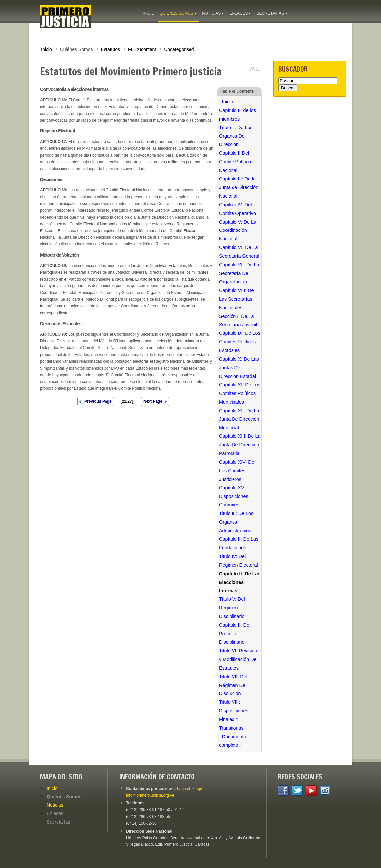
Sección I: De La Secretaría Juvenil (238, 321)
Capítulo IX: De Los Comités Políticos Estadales (240, 342)
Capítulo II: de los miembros (237, 115)
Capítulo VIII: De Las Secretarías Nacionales (236, 299)
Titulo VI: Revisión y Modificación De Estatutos (238, 659)
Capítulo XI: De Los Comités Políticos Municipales (240, 393)
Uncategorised (179, 49)
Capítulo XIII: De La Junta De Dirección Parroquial (240, 445)
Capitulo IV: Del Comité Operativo (237, 209)
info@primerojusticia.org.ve (150, 795)
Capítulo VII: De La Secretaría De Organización (239, 273)
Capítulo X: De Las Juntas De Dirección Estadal (239, 368)
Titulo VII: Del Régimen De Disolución (233, 685)
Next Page (153, 401)
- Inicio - (227, 102)
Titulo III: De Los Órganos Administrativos (236, 522)
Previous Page (98, 401)
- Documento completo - (233, 741)
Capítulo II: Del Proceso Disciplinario (235, 634)
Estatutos (111, 49)
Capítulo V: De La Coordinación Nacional (238, 230)
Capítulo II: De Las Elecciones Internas (240, 582)
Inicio (46, 49)
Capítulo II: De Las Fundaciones (239, 543)
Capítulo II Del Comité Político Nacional (235, 162)
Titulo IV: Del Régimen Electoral (238, 561)
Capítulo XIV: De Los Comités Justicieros (237, 471)
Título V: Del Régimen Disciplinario (232, 608)
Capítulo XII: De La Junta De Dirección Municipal (239, 419)
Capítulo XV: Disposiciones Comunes (234, 496)
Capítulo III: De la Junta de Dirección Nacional (239, 187)
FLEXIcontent (142, 49)
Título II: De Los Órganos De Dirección (236, 136)
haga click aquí (190, 789)
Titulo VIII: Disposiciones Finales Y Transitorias (234, 715)
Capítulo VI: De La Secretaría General (239, 252)
